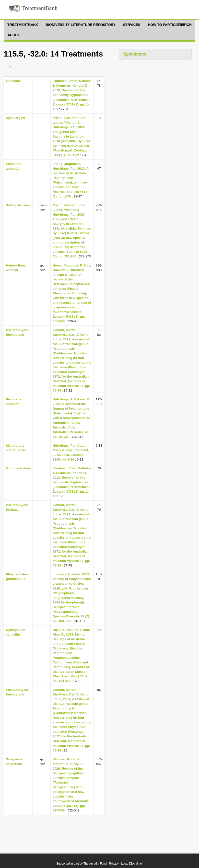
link (9, 66)
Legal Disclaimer (132, 864)
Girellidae (13, 81)
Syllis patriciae (17, 205)
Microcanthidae (18, 468)
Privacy (114, 864)
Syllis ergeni (16, 118)
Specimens (135, 54)
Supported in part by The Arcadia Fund (82, 864)
